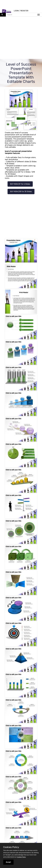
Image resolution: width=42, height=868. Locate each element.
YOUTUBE (29, 817)
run (5, 795)
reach (17, 782)
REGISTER (24, 11)
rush (28, 789)
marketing (16, 791)
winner (6, 793)
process (15, 784)
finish (36, 787)
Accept (8, 862)
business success (17, 787)
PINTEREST (29, 811)
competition (24, 795)
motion (6, 787)
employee (7, 784)
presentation (8, 782)
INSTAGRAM (14, 817)
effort (10, 795)
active (24, 791)
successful (34, 793)
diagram (7, 789)
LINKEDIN (14, 811)
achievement (32, 784)
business (30, 782)
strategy (7, 791)
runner (23, 784)
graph (12, 793)
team (23, 782)
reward (30, 791)
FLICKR (21, 823)
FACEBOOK (14, 806)
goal (16, 795)
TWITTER (29, 806)
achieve (35, 789)
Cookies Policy (11, 847)
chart (26, 793)
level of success (19, 789)
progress (29, 787)
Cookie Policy (21, 857)
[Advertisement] (20, 38)
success (19, 793)
